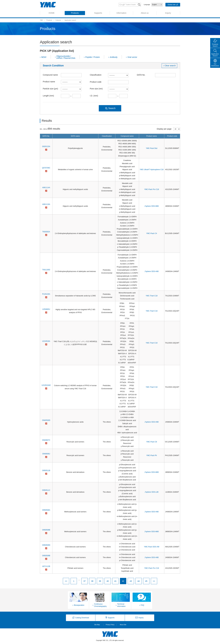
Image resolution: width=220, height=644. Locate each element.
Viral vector (132, 57)
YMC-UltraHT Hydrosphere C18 (152, 170)
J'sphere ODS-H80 (152, 271)
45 (146, 581)
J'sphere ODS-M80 (152, 206)
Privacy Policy (110, 625)
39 (100, 581)
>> (154, 581)
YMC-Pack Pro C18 (152, 189)
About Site (123, 625)
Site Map (97, 625)
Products (49, 20)
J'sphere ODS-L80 (152, 492)
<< (66, 581)
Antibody (114, 57)
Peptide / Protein (93, 57)
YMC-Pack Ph (152, 455)
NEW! (44, 57)
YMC (41, 20)
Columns (58, 20)
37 (85, 581)
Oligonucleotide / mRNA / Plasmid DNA (66, 57)
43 (131, 581)
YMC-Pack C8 (152, 442)
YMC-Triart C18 (152, 296)
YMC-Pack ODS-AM (152, 547)
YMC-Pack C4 (152, 233)
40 (108, 581)
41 (115, 581)
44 (139, 581)
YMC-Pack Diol (152, 148)
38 (92, 581)
